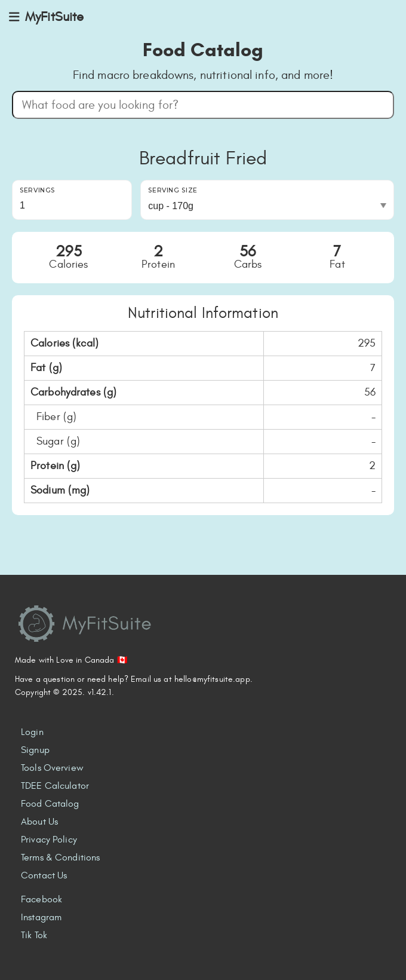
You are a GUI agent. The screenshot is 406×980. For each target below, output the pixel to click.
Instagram (41, 917)
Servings (37, 190)
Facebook (41, 899)
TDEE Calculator (55, 786)
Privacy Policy (49, 840)
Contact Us (44, 875)
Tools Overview (52, 768)
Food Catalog (50, 804)
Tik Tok (34, 935)
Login (32, 732)
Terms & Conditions (60, 857)
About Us (39, 822)
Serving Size (173, 190)
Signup (35, 750)
